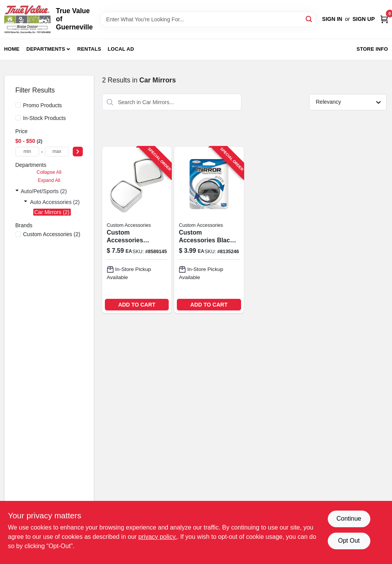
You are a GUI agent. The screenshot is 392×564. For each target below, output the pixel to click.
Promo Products (43, 105)
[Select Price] (78, 152)
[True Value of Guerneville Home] (27, 19)
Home (12, 49)
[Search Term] (208, 19)
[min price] (27, 152)
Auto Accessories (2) (55, 202)
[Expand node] (17, 191)
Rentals (89, 49)
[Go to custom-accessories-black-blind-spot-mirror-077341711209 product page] (209, 230)
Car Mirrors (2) (52, 212)
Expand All (49, 180)
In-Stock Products (45, 118)
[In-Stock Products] (18, 118)
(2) (52, 234)
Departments (46, 49)
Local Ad (121, 49)
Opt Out (349, 541)
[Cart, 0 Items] (384, 19)
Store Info (372, 49)
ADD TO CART (137, 305)
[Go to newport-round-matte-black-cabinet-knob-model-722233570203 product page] (137, 230)
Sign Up (364, 19)
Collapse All (49, 172)
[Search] (309, 19)
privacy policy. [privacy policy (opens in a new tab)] (158, 537)
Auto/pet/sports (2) (44, 191)
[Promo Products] (18, 105)
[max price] (57, 152)
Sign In (332, 19)
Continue (349, 519)
